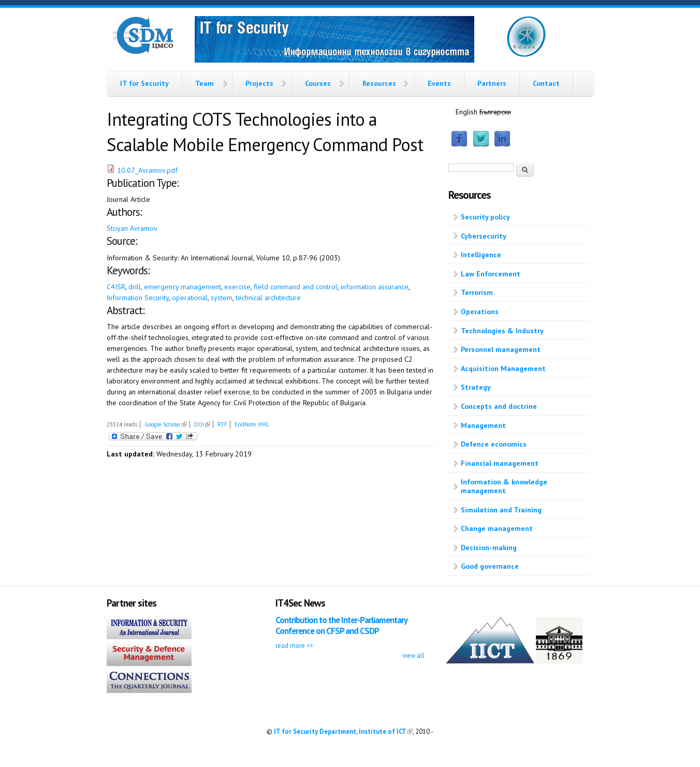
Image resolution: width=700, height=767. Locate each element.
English (466, 112)
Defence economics (494, 444)
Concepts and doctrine (499, 406)
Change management (497, 528)
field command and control (296, 287)
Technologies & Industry (502, 331)
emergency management (183, 287)
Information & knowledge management (504, 486)
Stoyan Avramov (132, 228)
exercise (237, 287)
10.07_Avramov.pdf (147, 170)
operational (190, 298)
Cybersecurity (484, 236)
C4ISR (116, 287)
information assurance (375, 287)
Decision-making (489, 548)
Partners (492, 83)
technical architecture (268, 298)
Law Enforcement (491, 274)
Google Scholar (166, 424)
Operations (480, 312)
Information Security (138, 298)
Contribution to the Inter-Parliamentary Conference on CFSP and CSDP (341, 625)
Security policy (485, 217)
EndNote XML (252, 424)
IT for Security (144, 83)
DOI (202, 424)
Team (205, 83)
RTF (222, 424)
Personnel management (501, 349)
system (222, 298)
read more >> (294, 645)
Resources (379, 83)
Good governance (490, 566)
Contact (546, 83)
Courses (318, 83)
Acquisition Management (503, 368)
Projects (259, 83)
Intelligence (481, 255)
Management (483, 425)
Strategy (476, 387)
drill (135, 287)
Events (439, 83)
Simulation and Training (501, 510)
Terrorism (477, 292)
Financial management (500, 463)
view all (413, 655)
